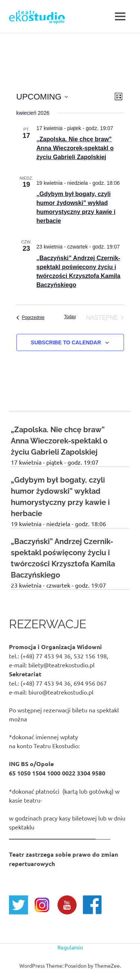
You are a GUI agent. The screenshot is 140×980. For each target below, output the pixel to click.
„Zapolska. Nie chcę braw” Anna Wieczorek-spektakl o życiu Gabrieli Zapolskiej (75, 148)
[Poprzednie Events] (31, 318)
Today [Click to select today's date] (70, 317)
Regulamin (70, 947)
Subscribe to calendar (66, 342)
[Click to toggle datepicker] (42, 97)
